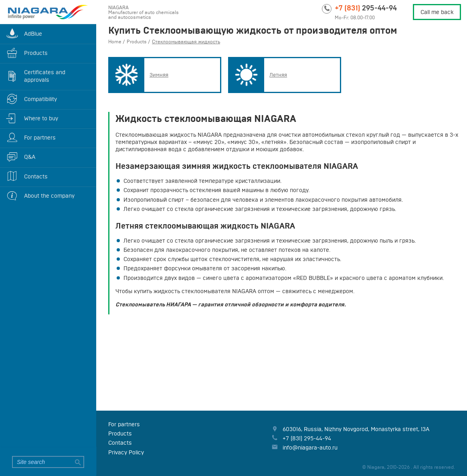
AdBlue (33, 34)
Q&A (30, 157)
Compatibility (40, 99)
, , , (356, 429)
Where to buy (41, 118)
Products (36, 53)
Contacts (36, 176)
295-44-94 (366, 8)
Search (78, 462)
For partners (40, 138)
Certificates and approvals (45, 76)
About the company (49, 196)
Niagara (48, 12)
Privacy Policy (126, 452)
